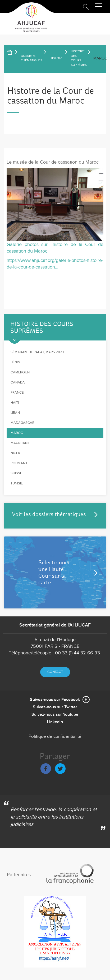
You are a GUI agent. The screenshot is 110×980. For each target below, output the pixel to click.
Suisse (16, 473)
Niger (15, 453)
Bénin (15, 362)
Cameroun (20, 372)
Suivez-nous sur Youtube (55, 715)
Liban (15, 413)
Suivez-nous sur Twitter (55, 707)
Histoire (57, 58)
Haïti (15, 403)
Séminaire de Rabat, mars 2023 (37, 352)
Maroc (17, 433)
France (17, 393)
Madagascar (22, 423)
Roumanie (19, 463)
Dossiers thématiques (32, 58)
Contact (55, 672)
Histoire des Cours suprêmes (79, 58)
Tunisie (17, 483)
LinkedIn (55, 722)
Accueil (13, 53)
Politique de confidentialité (55, 736)
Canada (18, 382)
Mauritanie (20, 443)
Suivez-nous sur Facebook (55, 700)
